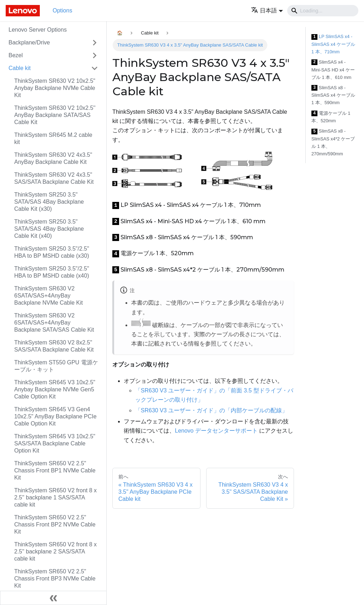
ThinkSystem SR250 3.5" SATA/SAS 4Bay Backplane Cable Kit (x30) (49, 202)
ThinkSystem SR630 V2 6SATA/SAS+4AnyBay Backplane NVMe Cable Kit (49, 296)
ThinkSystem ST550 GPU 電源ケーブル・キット (56, 366)
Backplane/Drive (29, 42)
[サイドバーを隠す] (53, 598)
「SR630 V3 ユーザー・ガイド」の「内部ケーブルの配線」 (211, 410)
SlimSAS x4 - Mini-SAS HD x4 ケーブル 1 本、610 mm (333, 70)
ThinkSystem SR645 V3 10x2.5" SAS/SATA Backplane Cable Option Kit (55, 443)
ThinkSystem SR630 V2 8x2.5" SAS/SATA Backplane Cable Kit (54, 346)
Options (62, 10)
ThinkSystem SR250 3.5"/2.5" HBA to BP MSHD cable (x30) (52, 252)
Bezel (16, 55)
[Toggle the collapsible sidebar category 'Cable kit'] (95, 68)
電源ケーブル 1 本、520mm (331, 117)
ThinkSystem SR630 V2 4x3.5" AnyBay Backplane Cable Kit (53, 158)
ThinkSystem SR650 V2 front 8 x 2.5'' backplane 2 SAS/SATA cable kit (55, 552)
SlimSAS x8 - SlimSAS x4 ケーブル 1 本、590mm (333, 95)
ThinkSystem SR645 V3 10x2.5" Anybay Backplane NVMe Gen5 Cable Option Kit (55, 389)
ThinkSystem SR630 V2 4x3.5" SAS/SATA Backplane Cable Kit (54, 178)
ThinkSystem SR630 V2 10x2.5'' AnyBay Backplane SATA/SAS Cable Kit (55, 115)
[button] (267, 10)
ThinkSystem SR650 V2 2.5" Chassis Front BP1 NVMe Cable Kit (55, 470)
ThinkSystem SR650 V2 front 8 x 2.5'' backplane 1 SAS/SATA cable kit (55, 497)
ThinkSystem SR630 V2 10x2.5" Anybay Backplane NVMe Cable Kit (55, 88)
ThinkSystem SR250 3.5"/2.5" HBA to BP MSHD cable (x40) (52, 272)
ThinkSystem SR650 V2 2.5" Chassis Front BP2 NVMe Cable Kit (55, 524)
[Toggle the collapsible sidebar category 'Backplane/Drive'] (95, 43)
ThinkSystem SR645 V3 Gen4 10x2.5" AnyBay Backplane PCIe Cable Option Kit (55, 416)
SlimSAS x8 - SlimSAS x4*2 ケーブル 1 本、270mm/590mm (333, 142)
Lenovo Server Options (38, 30)
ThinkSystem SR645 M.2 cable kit (53, 138)
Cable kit (20, 68)
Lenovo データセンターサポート (216, 431)
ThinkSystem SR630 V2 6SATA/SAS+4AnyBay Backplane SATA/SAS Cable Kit (54, 323)
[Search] (323, 11)
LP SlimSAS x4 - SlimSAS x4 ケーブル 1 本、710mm (333, 44)
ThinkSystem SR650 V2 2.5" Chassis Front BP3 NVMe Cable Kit (55, 579)
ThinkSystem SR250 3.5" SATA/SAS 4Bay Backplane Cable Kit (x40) (49, 229)
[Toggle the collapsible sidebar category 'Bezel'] (95, 55)
